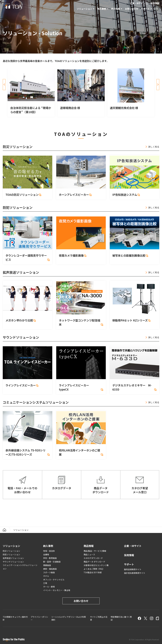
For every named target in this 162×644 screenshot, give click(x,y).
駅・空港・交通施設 (52, 562)
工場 (45, 583)
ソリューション (84, 9)
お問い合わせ (132, 9)
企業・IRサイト (138, 3)
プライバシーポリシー (39, 618)
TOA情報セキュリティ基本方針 (15, 618)
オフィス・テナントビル (54, 580)
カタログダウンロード (93, 558)
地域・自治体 (49, 551)
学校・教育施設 (50, 558)
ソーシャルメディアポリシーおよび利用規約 (69, 618)
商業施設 (47, 565)
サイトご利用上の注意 (99, 618)
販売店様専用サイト (133, 569)
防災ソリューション (11, 551)
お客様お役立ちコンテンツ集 (96, 565)
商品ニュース (89, 554)
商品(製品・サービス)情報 (95, 551)
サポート (145, 9)
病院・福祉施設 (50, 569)
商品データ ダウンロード (94, 562)
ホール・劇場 (49, 587)
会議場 (46, 554)
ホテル (46, 576)
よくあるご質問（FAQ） (94, 569)
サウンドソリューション (13, 562)
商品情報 (116, 9)
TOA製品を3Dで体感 (93, 572)
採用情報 (155, 3)
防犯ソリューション (11, 554)
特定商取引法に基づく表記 (121, 618)
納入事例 (102, 9)
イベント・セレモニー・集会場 (57, 590)
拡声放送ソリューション (13, 558)
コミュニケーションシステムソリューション (20, 567)
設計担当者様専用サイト (135, 573)
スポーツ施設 (49, 572)
